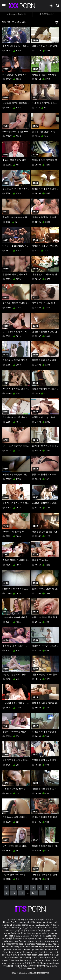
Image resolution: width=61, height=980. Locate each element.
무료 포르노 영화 (51, 952)
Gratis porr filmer (19, 933)
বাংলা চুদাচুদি (15, 930)
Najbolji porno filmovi (34, 958)
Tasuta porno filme (29, 960)
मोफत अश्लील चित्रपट (51, 939)
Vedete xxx (40, 944)
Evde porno (43, 928)
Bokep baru (14, 960)
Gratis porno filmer (47, 955)
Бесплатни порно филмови (28, 950)
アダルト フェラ (32, 963)
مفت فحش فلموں (11, 941)
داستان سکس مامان (29, 928)
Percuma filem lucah (28, 955)
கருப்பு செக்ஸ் (22, 936)
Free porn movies (23, 922)
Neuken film (9, 922)
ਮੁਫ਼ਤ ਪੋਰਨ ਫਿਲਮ (42, 941)
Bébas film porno (34, 968)
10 (14, 893)
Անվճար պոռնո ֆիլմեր (33, 930)
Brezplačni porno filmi (33, 952)
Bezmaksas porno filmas (19, 947)
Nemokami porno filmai (42, 947)
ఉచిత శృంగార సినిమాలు (33, 939)
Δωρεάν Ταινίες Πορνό (49, 960)
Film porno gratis (48, 963)
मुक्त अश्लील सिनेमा (38, 966)
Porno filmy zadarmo (13, 952)
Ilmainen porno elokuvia (38, 933)
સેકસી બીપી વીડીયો (37, 936)
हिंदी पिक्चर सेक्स (16, 939)
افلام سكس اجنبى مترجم (40, 925)
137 (34, 893)
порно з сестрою (27, 944)
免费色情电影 (12, 944)
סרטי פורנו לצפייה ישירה (13, 963)
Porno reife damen (20, 925)
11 (22, 893)
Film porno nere (39, 922)
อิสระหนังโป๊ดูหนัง (10, 955)
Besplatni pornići (49, 950)
